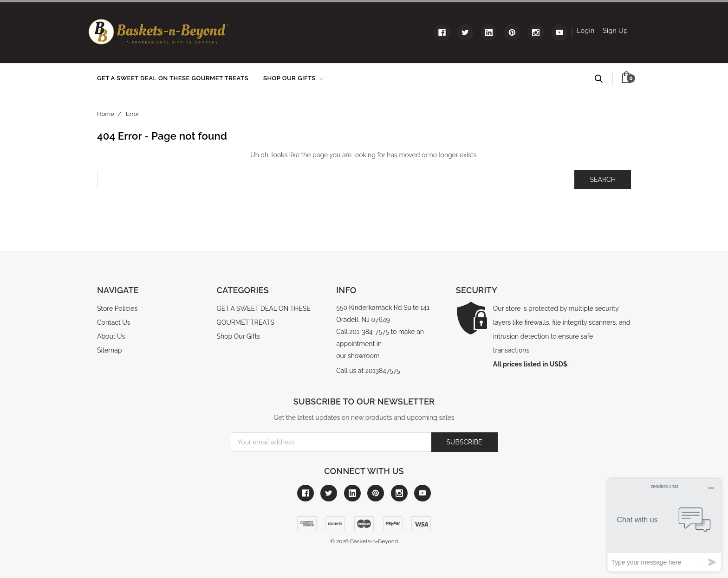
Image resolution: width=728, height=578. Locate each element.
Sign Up (615, 31)
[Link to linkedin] (489, 32)
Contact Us (114, 322)
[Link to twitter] (465, 32)
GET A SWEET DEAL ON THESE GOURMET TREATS (173, 78)
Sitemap (109, 350)
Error (133, 114)
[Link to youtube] (559, 32)
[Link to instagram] (536, 32)
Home (106, 114)
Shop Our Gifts (293, 78)
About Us (111, 336)
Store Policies (117, 308)
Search (603, 79)
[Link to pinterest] (512, 32)
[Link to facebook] (442, 32)
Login (585, 31)
